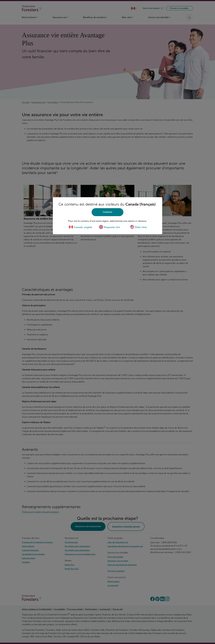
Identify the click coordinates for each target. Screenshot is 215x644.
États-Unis (138, 227)
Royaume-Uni (109, 227)
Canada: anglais (80, 227)
